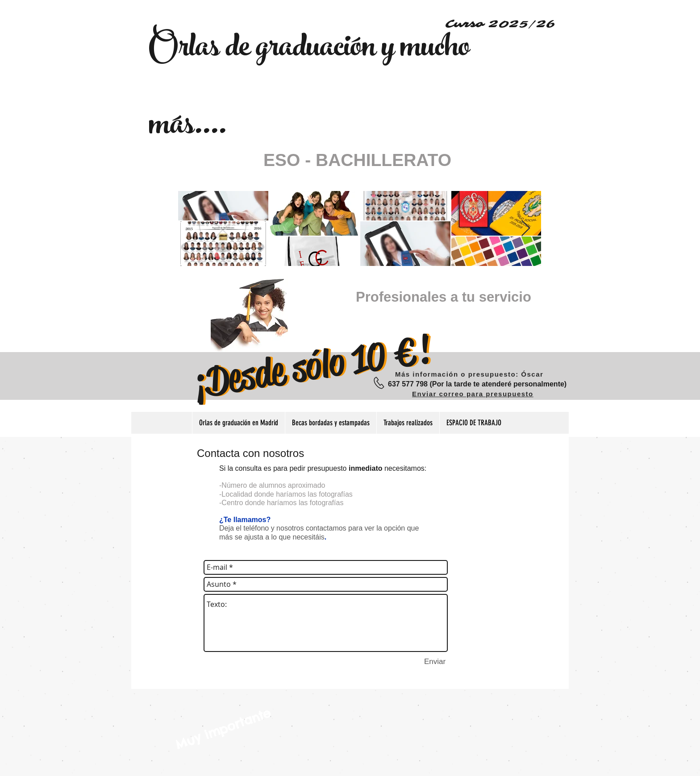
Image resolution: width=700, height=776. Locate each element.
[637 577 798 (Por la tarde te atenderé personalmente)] (477, 384)
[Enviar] (435, 662)
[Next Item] (526, 229)
